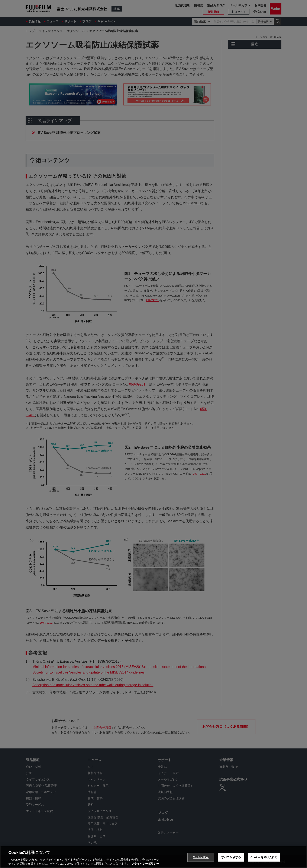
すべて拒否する (231, 857)
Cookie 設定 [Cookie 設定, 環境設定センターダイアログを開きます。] (201, 857)
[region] (153, 857)
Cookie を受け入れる (264, 857)
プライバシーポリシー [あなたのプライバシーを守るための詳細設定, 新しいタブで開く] (145, 864)
